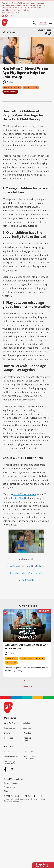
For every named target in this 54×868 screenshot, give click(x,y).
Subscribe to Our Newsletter (43, 865)
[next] (7, 16)
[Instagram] (12, 769)
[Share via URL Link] (50, 34)
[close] (52, 3)
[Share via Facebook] (46, 34)
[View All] (27, 687)
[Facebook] (6, 769)
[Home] (4, 32)
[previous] (3, 16)
